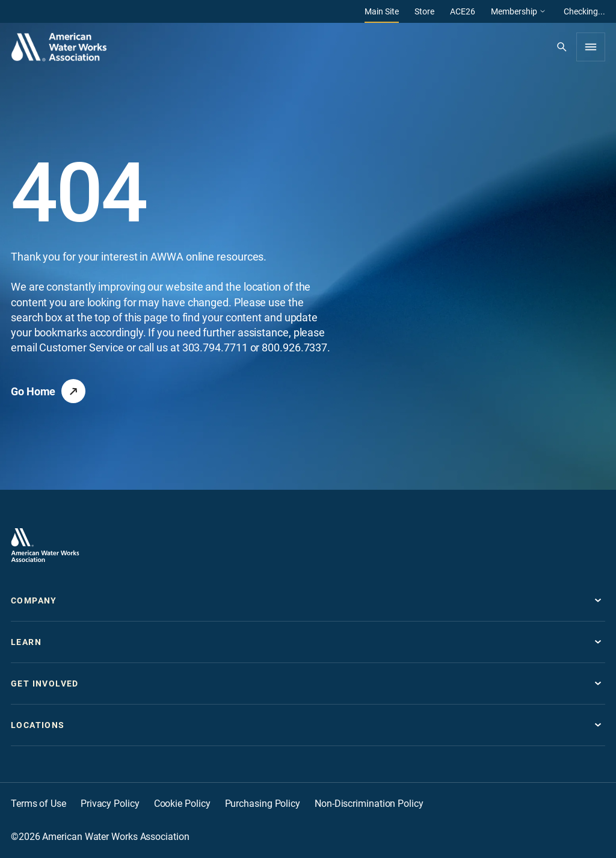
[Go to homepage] (45, 545)
